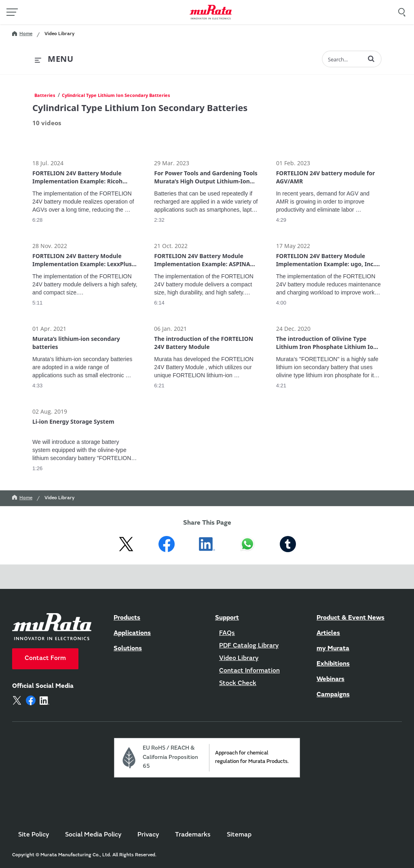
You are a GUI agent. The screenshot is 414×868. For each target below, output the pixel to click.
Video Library (59, 34)
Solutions (128, 649)
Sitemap (239, 835)
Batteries (45, 95)
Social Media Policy (93, 835)
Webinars (331, 679)
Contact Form (45, 658)
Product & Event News (351, 618)
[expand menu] (54, 59)
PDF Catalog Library (249, 646)
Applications (132, 633)
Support (227, 618)
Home (22, 34)
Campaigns (333, 695)
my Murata (333, 649)
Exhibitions (333, 664)
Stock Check (238, 683)
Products (127, 618)
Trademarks (193, 835)
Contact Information (249, 671)
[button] (371, 59)
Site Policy (34, 835)
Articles (328, 633)
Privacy (148, 835)
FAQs (227, 633)
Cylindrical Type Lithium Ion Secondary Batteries (116, 95)
